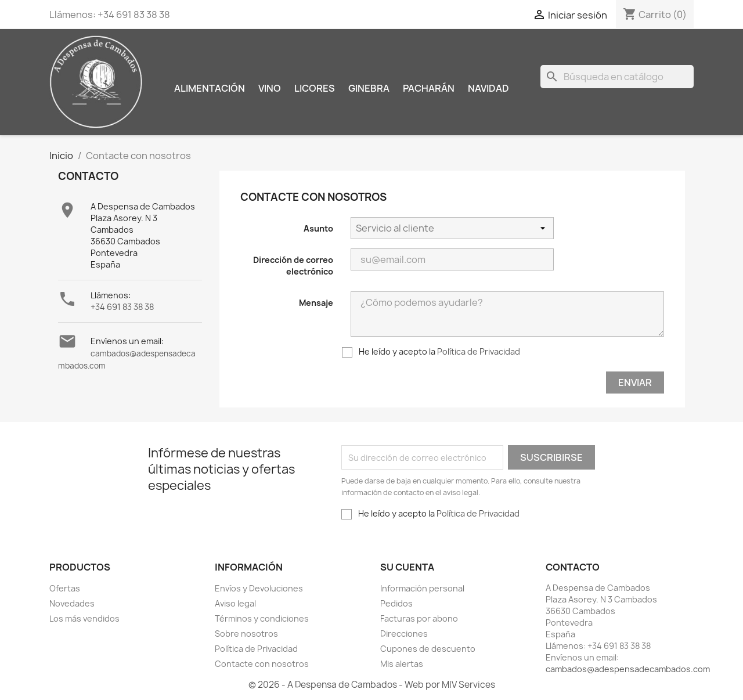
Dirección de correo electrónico (293, 266)
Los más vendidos (84, 618)
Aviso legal (235, 603)
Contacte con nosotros (262, 664)
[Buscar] (617, 77)
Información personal (422, 588)
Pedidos (396, 603)
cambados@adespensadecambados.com (628, 669)
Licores (315, 88)
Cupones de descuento (428, 649)
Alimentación (210, 88)
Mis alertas (402, 664)
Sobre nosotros (246, 634)
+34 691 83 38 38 (122, 307)
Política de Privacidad (479, 351)
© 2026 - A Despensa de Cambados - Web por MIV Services (372, 685)
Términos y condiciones (262, 618)
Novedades (72, 603)
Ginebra (369, 88)
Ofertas (65, 588)
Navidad (488, 88)
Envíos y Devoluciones (259, 588)
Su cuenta (407, 567)
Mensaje (316, 303)
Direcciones (404, 634)
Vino (270, 88)
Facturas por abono (419, 618)
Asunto (318, 228)
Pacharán (429, 88)
